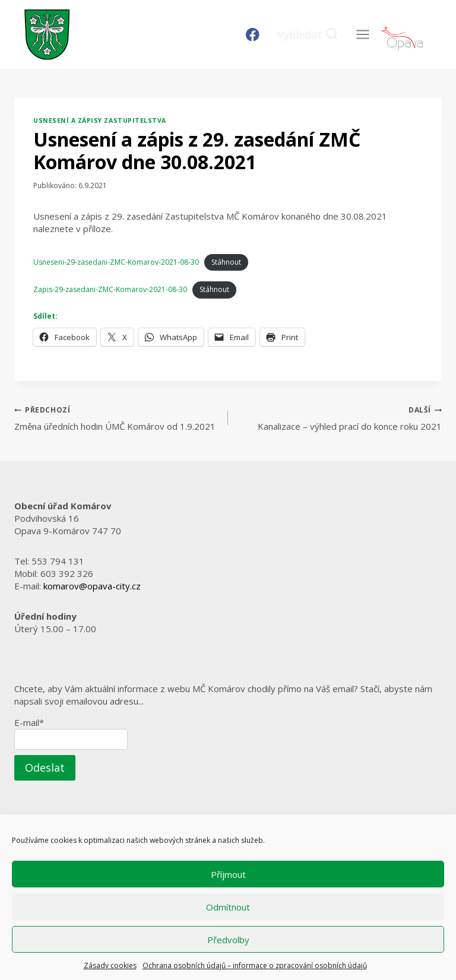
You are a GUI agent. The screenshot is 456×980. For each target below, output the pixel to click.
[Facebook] (253, 35)
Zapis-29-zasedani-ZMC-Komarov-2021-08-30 (110, 289)
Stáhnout (226, 262)
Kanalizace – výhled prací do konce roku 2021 (339, 418)
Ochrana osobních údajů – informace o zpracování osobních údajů (255, 965)
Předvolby (228, 940)
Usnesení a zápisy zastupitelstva (100, 120)
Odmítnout (228, 907)
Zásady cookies (110, 965)
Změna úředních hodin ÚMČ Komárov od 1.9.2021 (117, 418)
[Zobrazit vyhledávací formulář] (308, 35)
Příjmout (228, 874)
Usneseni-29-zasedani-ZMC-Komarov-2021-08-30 (116, 262)
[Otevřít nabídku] (362, 34)
